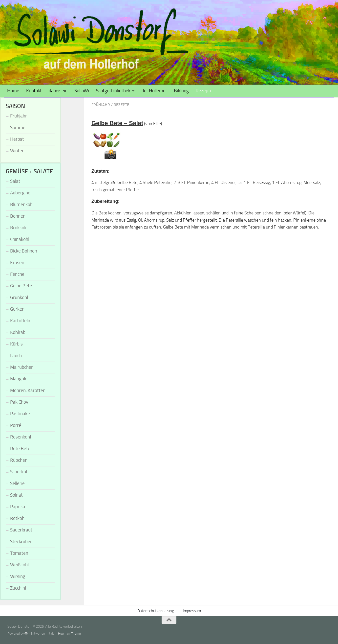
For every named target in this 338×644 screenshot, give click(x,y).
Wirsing (18, 576)
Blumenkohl (22, 204)
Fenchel (18, 274)
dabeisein (58, 91)
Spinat (16, 495)
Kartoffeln (20, 321)
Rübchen (19, 460)
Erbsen (17, 263)
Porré (16, 425)
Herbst (17, 139)
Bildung (181, 91)
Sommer (19, 127)
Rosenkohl (21, 437)
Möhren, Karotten (28, 390)
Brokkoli (18, 228)
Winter (17, 151)
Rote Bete (20, 448)
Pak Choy (19, 402)
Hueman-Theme (69, 633)
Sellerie (17, 483)
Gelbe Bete (21, 286)
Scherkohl (20, 472)
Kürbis (16, 344)
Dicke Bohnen (24, 251)
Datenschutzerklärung (156, 611)
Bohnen (18, 216)
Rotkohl (18, 518)
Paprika (18, 507)
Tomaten (19, 553)
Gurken (17, 309)
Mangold (19, 379)
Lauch (16, 356)
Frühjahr (101, 105)
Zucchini (18, 588)
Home (13, 91)
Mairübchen (22, 367)
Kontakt (34, 91)
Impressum (192, 611)
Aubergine (20, 193)
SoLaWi (82, 91)
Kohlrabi (18, 332)
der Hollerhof (154, 91)
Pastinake (20, 414)
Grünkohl (19, 297)
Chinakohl (20, 239)
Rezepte (204, 91)
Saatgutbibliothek (113, 91)
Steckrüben (21, 541)
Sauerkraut (21, 530)
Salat (15, 181)
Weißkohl (19, 565)
